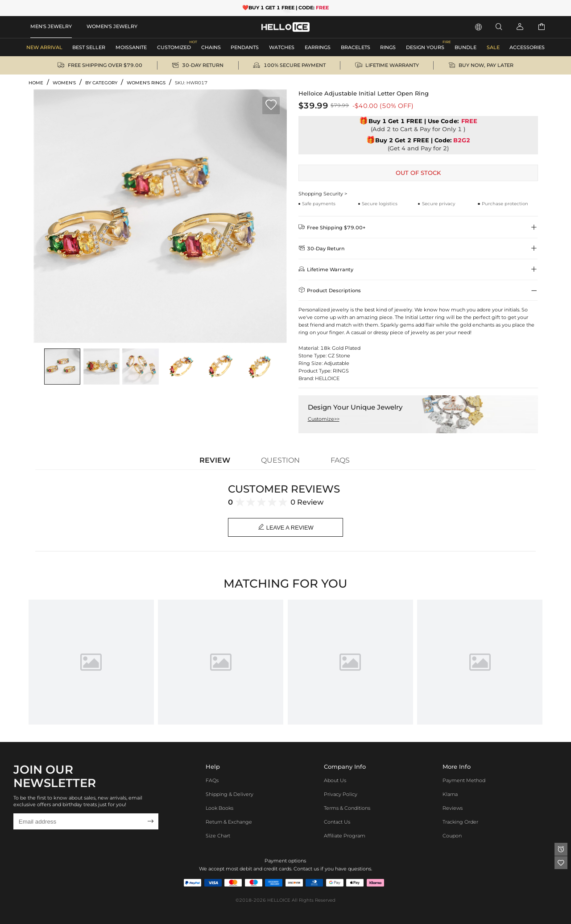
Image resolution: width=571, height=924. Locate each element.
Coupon (452, 836)
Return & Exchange (229, 822)
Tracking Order (460, 822)
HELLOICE (279, 900)
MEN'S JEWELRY (51, 26)
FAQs (212, 781)
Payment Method (464, 781)
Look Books (219, 808)
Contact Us (337, 822)
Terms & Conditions (347, 808)
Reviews (453, 808)
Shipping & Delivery (230, 795)
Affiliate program (345, 836)
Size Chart (218, 836)
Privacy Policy (341, 795)
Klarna (450, 795)
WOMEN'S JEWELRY (112, 26)
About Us (335, 781)
